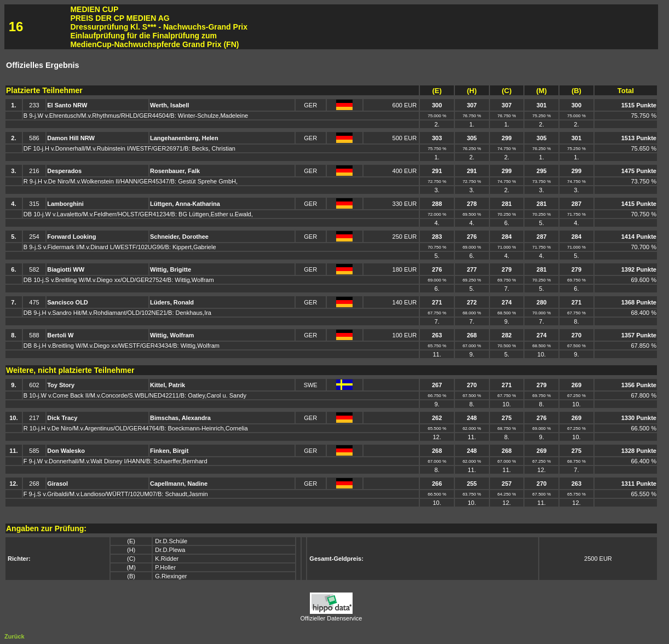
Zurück (15, 636)
